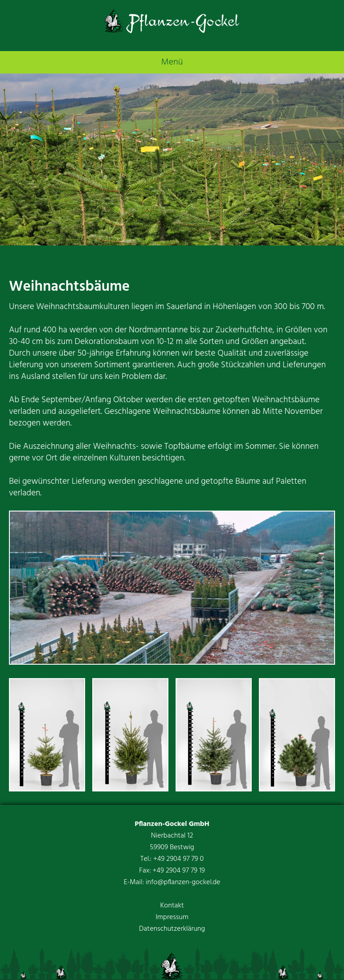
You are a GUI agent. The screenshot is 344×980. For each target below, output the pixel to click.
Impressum (172, 917)
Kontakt (172, 906)
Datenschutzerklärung (172, 929)
